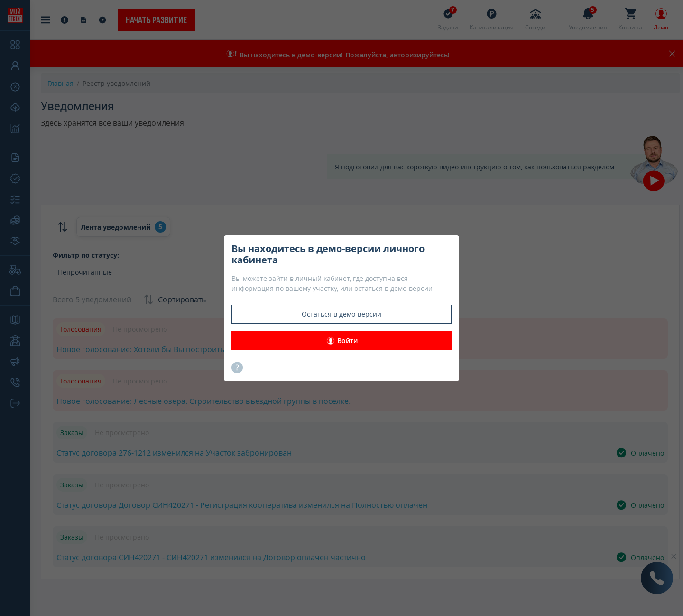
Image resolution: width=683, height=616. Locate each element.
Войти (342, 341)
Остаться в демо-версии (341, 314)
